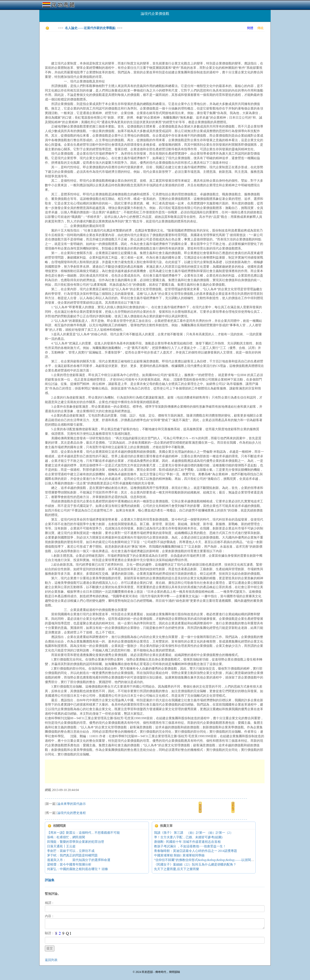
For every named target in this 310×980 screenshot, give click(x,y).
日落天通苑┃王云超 (61, 846)
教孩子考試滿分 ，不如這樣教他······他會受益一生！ (190, 846)
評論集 (50, 880)
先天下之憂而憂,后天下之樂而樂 (177, 869)
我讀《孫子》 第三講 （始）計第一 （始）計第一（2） (194, 833)
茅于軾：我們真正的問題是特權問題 (72, 855)
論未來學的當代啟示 (72, 804)
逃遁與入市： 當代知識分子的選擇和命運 (79, 860)
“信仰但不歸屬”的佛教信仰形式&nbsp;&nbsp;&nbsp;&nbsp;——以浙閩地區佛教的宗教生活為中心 (222, 860)
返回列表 (51, 960)
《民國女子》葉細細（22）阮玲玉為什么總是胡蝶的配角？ (195, 864)
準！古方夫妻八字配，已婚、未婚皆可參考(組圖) (188, 837)
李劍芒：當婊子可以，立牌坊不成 (71, 851)
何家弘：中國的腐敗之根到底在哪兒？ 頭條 (77, 869)
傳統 (260, 28)
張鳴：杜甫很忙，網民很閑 (66, 837)
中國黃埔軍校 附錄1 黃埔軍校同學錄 (179, 855)
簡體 (250, 28)
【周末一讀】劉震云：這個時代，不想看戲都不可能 (83, 833)
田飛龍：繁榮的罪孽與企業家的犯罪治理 (76, 842)
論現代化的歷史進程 (72, 813)
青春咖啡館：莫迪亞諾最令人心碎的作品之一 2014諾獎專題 (196, 851)
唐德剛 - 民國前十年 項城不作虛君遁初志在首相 (187, 842)
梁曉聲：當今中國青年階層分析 (69, 864)
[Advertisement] (117, 43)
